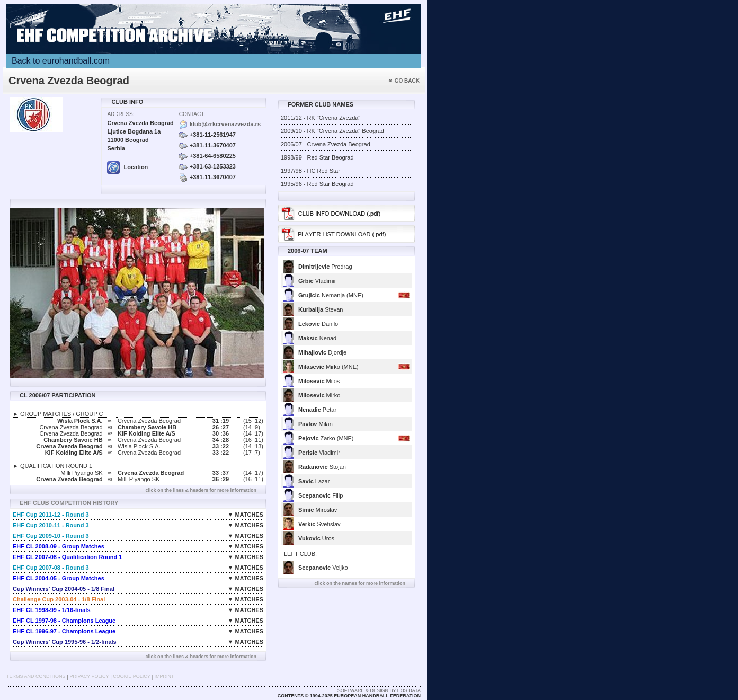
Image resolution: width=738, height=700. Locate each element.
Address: (121, 114)
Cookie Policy (131, 676)
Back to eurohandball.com (61, 61)
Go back (404, 81)
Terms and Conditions (36, 676)
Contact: (192, 114)
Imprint (165, 676)
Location (127, 167)
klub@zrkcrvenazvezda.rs (225, 124)
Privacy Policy (89, 676)
